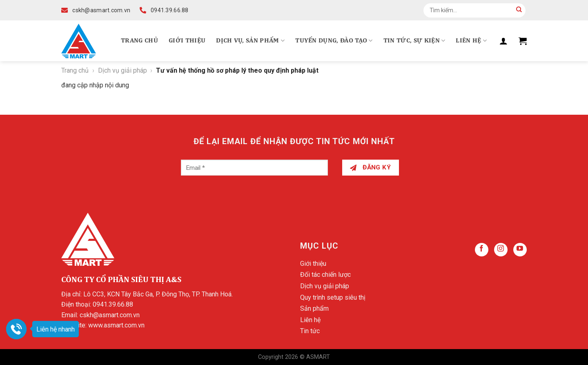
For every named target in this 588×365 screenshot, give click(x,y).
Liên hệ (471, 41)
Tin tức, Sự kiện (414, 41)
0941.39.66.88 (113, 304)
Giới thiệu (187, 41)
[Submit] (519, 10)
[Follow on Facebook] (482, 250)
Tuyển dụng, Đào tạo (334, 41)
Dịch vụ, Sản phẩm (250, 41)
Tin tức (310, 331)
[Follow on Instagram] (501, 250)
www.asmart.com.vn (116, 325)
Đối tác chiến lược (325, 275)
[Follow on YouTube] (520, 250)
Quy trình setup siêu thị (333, 297)
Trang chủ (139, 41)
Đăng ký (370, 167)
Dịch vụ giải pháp (122, 70)
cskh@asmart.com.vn (110, 315)
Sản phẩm (314, 308)
